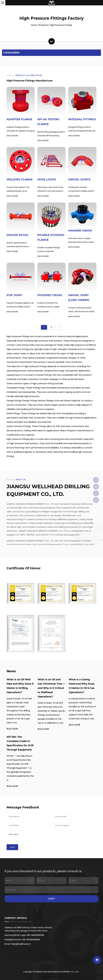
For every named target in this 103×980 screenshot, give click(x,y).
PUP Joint (14, 295)
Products (44, 25)
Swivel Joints (79, 179)
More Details (12, 136)
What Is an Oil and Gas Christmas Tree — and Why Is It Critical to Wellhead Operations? (51, 688)
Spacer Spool (18, 235)
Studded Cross (50, 295)
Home (34, 25)
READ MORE (12, 729)
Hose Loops (47, 179)
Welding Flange (20, 179)
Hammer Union (80, 231)
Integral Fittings (82, 119)
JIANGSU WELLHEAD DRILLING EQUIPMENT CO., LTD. (57, 972)
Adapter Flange (19, 119)
